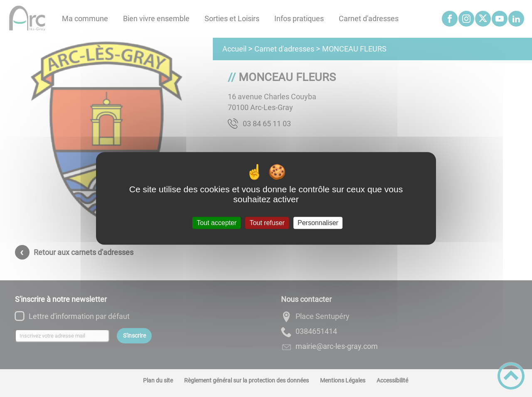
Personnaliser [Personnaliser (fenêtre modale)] (318, 223)
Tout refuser (267, 223)
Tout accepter (217, 223)
